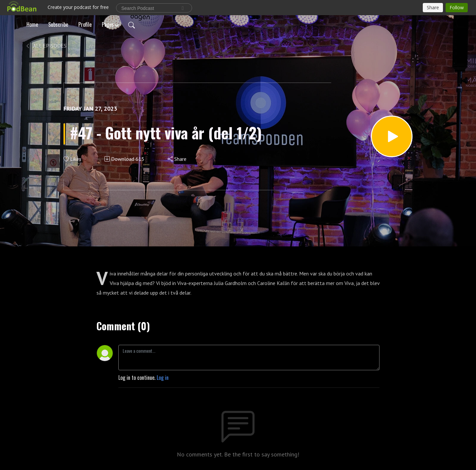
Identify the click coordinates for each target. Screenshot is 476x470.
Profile (85, 24)
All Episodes (46, 46)
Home (32, 24)
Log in (163, 378)
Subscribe (58, 24)
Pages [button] (108, 24)
